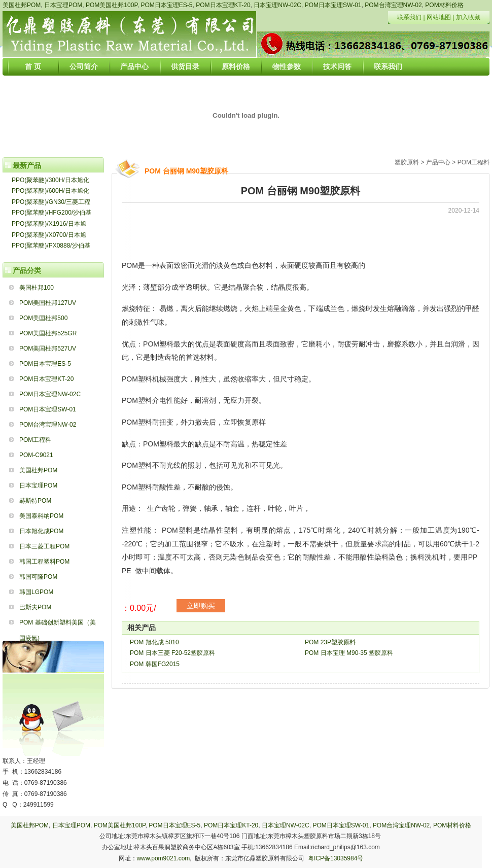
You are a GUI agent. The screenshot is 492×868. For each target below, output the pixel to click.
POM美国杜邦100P (112, 5)
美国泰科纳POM (41, 516)
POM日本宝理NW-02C (50, 394)
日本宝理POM (63, 5)
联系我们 (409, 17)
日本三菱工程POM (44, 546)
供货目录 (185, 66)
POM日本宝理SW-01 (333, 5)
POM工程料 (35, 440)
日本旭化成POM (41, 531)
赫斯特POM (35, 501)
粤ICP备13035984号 (336, 858)
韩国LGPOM (36, 592)
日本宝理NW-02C (277, 5)
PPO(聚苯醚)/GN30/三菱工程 (51, 202)
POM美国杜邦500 (43, 318)
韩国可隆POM (38, 577)
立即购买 (201, 606)
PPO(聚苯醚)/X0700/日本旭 (49, 235)
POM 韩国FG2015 (155, 664)
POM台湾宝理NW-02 (393, 5)
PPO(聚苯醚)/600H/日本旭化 (50, 191)
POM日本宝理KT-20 (223, 5)
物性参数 (287, 66)
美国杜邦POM (22, 5)
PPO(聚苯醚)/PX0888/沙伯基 (51, 246)
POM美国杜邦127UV (48, 303)
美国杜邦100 (37, 288)
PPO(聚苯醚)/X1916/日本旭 (49, 224)
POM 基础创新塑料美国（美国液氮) (58, 624)
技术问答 (337, 66)
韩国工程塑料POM (44, 562)
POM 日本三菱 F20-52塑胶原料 (172, 653)
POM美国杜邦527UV (48, 349)
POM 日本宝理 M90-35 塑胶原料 (349, 653)
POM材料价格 (444, 5)
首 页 (33, 66)
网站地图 (439, 17)
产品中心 (134, 66)
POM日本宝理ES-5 (167, 5)
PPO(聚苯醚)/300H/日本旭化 (50, 180)
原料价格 (236, 66)
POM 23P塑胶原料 (330, 642)
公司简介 (84, 66)
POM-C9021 (36, 455)
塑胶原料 (407, 162)
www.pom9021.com (164, 858)
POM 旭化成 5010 (154, 642)
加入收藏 (468, 17)
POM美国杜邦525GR (48, 333)
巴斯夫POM (35, 607)
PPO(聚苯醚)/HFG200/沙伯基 (51, 213)
